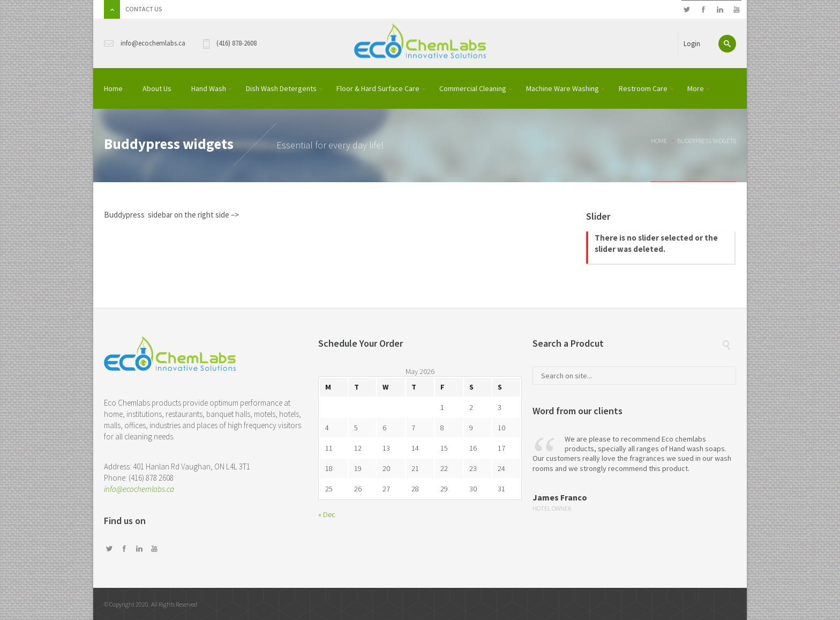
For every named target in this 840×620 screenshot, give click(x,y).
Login (692, 44)
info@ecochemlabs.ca (139, 489)
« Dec (327, 514)
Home (659, 141)
